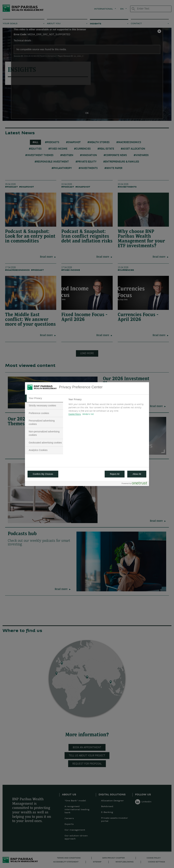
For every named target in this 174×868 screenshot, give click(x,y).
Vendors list (88, 414)
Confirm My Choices (43, 474)
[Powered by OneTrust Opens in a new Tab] (134, 484)
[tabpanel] (107, 408)
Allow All (137, 474)
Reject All (115, 474)
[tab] (44, 398)
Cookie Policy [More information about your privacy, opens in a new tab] (75, 414)
